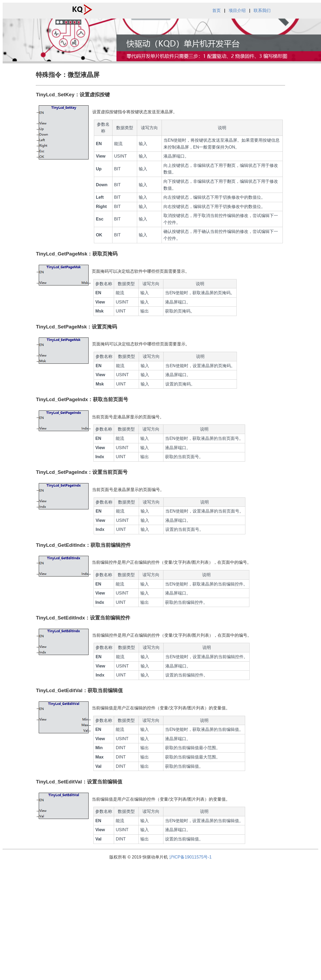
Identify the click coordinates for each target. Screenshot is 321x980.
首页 (216, 10)
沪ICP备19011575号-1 (190, 857)
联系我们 (262, 10)
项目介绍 (237, 10)
